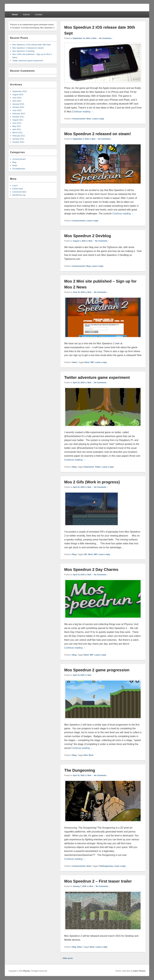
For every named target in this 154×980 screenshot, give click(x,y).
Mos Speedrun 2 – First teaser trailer (98, 881)
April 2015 (17, 101)
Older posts (67, 958)
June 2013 (17, 110)
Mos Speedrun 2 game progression (97, 670)
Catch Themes (139, 971)
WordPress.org (19, 195)
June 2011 (17, 123)
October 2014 (18, 107)
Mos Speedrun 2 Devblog (88, 236)
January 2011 (18, 139)
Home (15, 14)
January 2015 (18, 104)
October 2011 (18, 117)
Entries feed (18, 189)
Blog (88, 266)
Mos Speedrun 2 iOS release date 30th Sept (32, 45)
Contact (39, 14)
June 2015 (17, 98)
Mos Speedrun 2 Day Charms (91, 570)
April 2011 (17, 129)
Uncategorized (19, 169)
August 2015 (18, 95)
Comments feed (19, 192)
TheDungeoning (106, 866)
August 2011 (18, 120)
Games (26, 14)
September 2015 (20, 91)
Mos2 (87, 362)
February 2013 (19, 114)
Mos (86, 755)
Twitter (98, 467)
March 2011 (18, 133)
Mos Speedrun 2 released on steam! (98, 134)
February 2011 (19, 136)
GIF (86, 554)
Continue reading (83, 112)
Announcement (79, 119)
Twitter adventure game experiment (97, 377)
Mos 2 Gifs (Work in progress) (92, 482)
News (89, 119)
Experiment (89, 467)
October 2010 (18, 142)
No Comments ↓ (106, 38)
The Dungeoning (80, 770)
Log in (15, 185)
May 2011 (17, 126)
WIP (92, 362)
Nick (95, 38)
